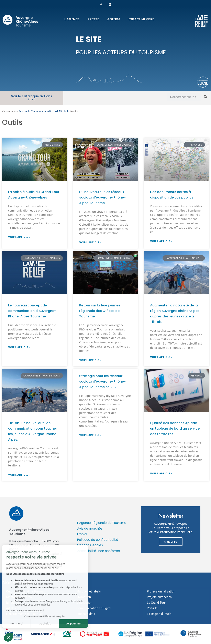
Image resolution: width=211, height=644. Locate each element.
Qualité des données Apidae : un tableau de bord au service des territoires (175, 428)
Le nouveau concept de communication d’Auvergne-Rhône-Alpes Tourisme (32, 311)
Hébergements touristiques (25, 614)
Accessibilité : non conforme (99, 551)
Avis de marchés (90, 528)
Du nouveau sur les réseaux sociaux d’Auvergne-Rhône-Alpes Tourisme (102, 197)
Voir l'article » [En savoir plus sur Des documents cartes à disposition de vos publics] (161, 241)
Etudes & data (86, 614)
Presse (93, 19)
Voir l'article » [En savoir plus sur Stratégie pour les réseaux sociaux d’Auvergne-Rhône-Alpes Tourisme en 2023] (90, 435)
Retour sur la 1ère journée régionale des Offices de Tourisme (100, 311)
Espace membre (141, 19)
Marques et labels (89, 591)
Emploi (82, 534)
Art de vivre (14, 608)
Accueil (24, 111)
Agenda (114, 19)
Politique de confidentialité (98, 540)
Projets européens (159, 597)
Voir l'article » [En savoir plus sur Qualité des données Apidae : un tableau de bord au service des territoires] (161, 473)
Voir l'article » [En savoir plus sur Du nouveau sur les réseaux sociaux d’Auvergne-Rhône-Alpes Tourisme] (90, 242)
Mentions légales (90, 545)
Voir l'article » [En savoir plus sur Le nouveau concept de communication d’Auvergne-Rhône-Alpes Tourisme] (19, 347)
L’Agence (72, 19)
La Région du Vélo (159, 614)
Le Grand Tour (156, 603)
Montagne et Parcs (19, 597)
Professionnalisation (161, 591)
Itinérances (14, 603)
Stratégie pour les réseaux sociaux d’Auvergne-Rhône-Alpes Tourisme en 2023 (102, 381)
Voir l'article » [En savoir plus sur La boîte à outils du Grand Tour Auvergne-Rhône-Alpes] (19, 237)
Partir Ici (153, 608)
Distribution (84, 603)
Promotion (84, 597)
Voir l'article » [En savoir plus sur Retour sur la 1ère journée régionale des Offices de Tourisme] (90, 360)
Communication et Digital (49, 111)
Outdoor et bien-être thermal (25, 591)
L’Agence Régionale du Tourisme (102, 523)
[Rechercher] (206, 97)
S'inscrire (171, 542)
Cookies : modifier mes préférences (36, 565)
